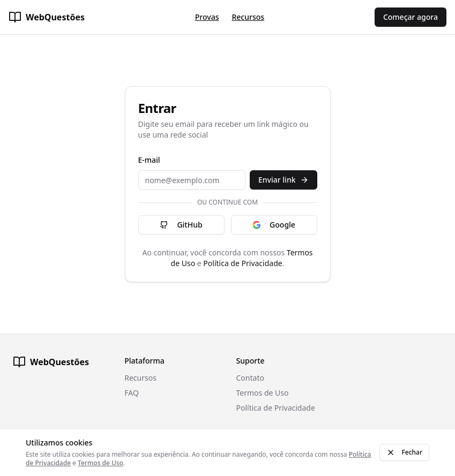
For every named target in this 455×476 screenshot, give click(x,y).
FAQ (132, 393)
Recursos (248, 17)
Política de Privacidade (243, 263)
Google (274, 225)
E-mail (149, 160)
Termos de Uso (263, 393)
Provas (207, 17)
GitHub (181, 225)
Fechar (404, 452)
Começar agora (411, 17)
